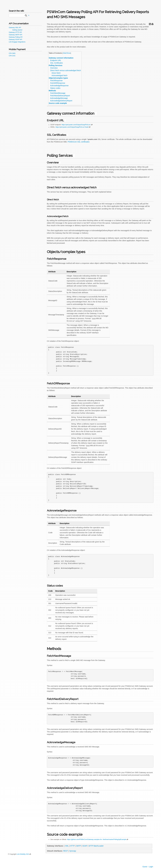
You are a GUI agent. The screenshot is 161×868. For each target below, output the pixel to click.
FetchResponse (56, 81)
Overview (54, 68)
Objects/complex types (58, 78)
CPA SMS (12, 53)
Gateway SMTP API (15, 35)
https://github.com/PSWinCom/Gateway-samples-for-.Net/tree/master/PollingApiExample (97, 839)
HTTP (72, 846)
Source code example (58, 103)
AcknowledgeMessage (59, 98)
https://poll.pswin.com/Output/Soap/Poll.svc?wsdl (72, 127)
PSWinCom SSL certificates (79, 142)
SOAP (85, 846)
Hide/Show (67, 53)
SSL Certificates (56, 63)
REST (66, 851)
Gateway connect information (61, 58)
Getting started (17, 30)
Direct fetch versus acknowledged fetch (66, 70)
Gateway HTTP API (15, 32)
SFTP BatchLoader (96, 846)
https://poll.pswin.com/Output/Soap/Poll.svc (76, 125)
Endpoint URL (56, 60)
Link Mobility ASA (23, 854)
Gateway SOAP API (15, 40)
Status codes (55, 88)
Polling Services (56, 65)
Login (151, 867)
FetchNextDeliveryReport (60, 96)
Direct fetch (56, 73)
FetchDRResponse (58, 83)
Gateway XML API (15, 28)
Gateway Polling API (16, 37)
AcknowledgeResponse (59, 86)
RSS (150, 24)
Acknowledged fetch (59, 75)
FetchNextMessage (58, 93)
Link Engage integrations (17, 42)
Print (152, 24)
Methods (52, 91)
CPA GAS (12, 56)
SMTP (79, 846)
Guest (145, 867)
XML (67, 846)
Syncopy (73, 851)
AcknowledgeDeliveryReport (61, 101)
